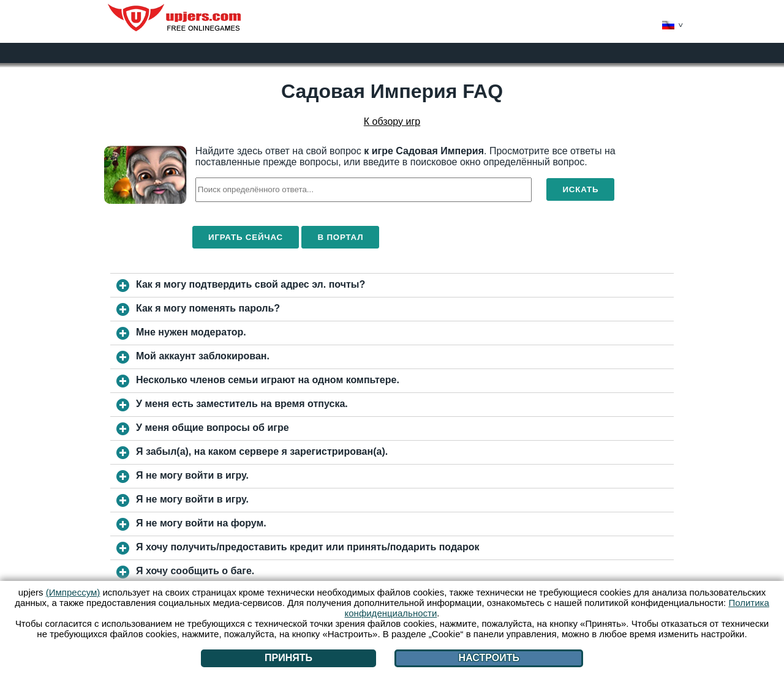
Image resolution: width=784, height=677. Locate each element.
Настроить (489, 658)
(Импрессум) (73, 592)
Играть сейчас (246, 237)
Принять (288, 658)
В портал (340, 237)
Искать (580, 189)
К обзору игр (392, 122)
